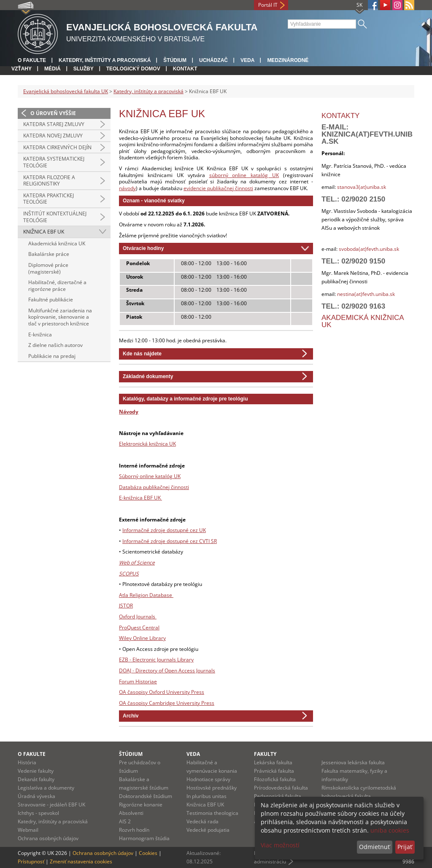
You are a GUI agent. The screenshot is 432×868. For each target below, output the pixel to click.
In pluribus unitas (207, 796)
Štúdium (175, 60)
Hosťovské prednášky (212, 788)
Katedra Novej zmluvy (53, 136)
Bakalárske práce (49, 254)
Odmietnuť (374, 847)
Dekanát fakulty (36, 779)
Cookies (148, 853)
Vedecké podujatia (208, 830)
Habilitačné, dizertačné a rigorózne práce (57, 286)
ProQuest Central (139, 627)
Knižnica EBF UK (44, 232)
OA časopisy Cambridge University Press (167, 703)
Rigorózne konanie (141, 805)
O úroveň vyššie (53, 113)
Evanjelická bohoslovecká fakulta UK (66, 91)
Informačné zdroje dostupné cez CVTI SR (170, 541)
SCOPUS (129, 574)
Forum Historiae (138, 681)
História (27, 762)
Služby (84, 69)
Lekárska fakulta (273, 762)
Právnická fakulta (274, 771)
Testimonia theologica (212, 813)
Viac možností (280, 845)
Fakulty (265, 754)
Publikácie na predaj (52, 356)
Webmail (28, 830)
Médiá (53, 69)
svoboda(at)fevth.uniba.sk (369, 249)
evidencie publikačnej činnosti (218, 188)
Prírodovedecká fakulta (281, 788)
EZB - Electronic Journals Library (156, 660)
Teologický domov (133, 69)
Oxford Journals (138, 617)
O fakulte (32, 60)
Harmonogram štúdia (144, 838)
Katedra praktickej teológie (49, 199)
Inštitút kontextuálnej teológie (55, 217)
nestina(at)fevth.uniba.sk (366, 294)
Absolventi (131, 813)
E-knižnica (40, 335)
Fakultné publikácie (51, 300)
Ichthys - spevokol (38, 813)
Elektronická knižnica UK (147, 444)
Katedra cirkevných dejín (57, 147)
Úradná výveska (36, 796)
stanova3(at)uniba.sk (361, 187)
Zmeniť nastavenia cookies (81, 861)
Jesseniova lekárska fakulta (353, 762)
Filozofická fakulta (275, 779)
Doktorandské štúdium (146, 796)
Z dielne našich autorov (55, 345)
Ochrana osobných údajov (48, 838)
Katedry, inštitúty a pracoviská (105, 60)
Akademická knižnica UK (57, 243)
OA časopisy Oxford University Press (162, 692)
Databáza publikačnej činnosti (154, 487)
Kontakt (185, 69)
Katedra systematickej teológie (54, 162)
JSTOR (126, 606)
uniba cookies (390, 830)
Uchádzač (213, 60)
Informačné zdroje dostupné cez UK (164, 530)
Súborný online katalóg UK (150, 476)
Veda (247, 60)
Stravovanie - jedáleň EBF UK (51, 805)
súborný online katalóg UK (244, 175)
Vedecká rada (202, 821)
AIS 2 (125, 821)
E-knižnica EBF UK (140, 498)
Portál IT (268, 5)
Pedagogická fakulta (278, 796)
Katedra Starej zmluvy (54, 124)
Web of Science (137, 563)
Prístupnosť (31, 861)
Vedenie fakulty (36, 771)
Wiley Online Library (142, 638)
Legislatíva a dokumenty (46, 788)
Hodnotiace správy (208, 779)
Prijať (405, 847)
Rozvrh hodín (134, 830)
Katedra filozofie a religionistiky (49, 181)
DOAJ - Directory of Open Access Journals (167, 670)
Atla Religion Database (146, 595)
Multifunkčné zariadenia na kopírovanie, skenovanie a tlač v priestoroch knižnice (60, 317)
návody (127, 188)
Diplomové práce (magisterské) (48, 268)
